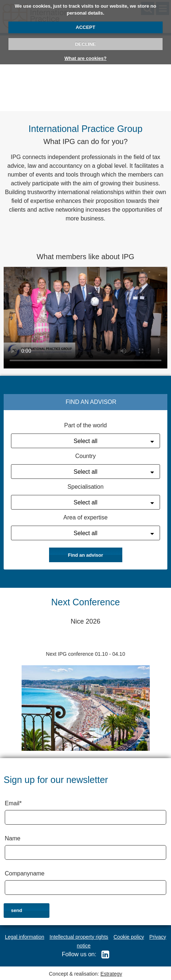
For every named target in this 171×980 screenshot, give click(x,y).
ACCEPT (85, 27)
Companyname (25, 873)
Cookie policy (129, 937)
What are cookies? (85, 58)
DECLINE (85, 44)
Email (13, 803)
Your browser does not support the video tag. (85, 317)
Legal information (24, 937)
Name (13, 838)
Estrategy (111, 974)
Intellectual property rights (79, 937)
